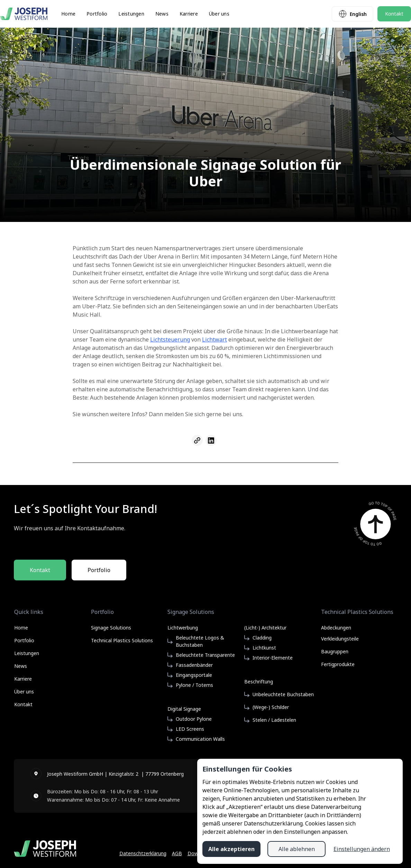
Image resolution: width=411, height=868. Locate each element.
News (162, 14)
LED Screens (190, 729)
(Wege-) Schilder (271, 707)
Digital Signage (184, 709)
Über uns (219, 14)
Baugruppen (335, 651)
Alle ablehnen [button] (297, 849)
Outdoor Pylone (194, 719)
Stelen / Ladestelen (274, 720)
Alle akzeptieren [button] (231, 849)
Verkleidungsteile (340, 639)
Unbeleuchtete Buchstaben (283, 694)
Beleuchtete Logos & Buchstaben (200, 641)
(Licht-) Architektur (265, 628)
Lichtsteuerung (170, 339)
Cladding (262, 638)
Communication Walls (200, 739)
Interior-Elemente (273, 658)
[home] (24, 14)
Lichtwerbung (183, 628)
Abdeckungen (336, 627)
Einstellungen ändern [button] (362, 849)
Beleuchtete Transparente (205, 655)
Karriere (189, 14)
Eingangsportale (194, 675)
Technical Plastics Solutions (122, 640)
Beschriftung (259, 682)
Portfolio (97, 14)
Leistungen (131, 14)
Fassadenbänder (194, 665)
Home (68, 14)
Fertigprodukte (338, 664)
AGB (177, 853)
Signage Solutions (111, 628)
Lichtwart (214, 339)
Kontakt (394, 14)
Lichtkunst (264, 648)
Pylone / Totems (194, 685)
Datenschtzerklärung (143, 853)
